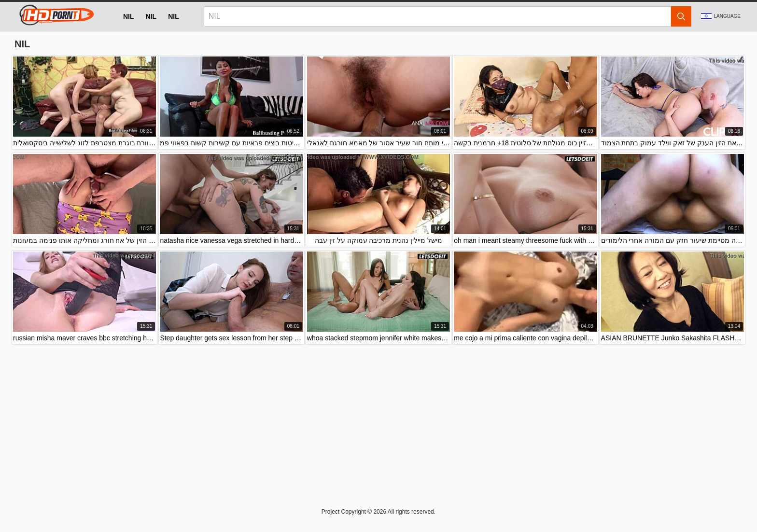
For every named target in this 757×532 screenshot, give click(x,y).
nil (129, 16)
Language (721, 16)
